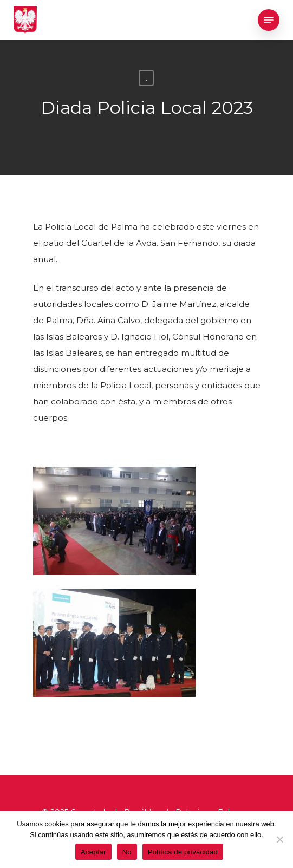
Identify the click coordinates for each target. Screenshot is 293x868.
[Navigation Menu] (269, 20)
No (127, 852)
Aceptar (93, 852)
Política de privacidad (183, 852)
